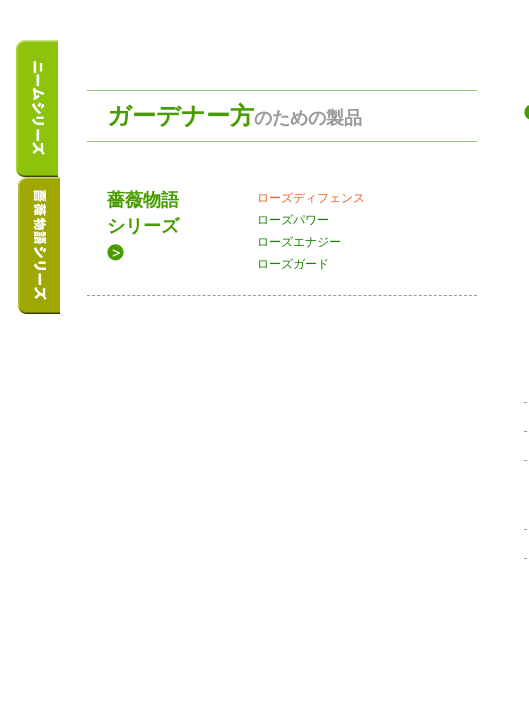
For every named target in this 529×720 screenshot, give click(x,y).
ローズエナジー (299, 242)
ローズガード (293, 264)
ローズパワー (293, 220)
